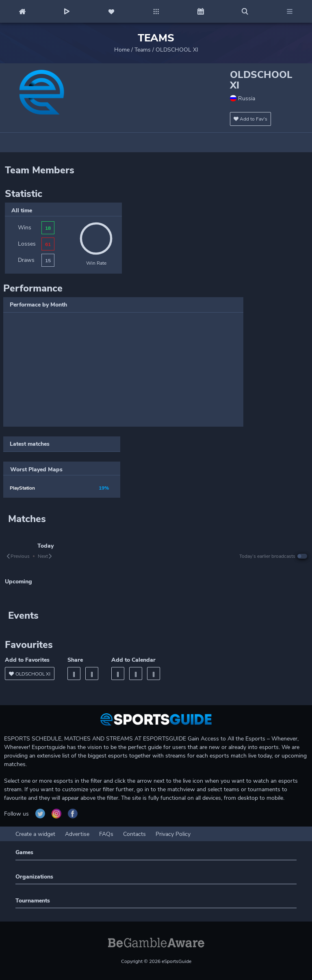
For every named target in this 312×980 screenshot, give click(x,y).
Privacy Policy (173, 834)
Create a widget (35, 834)
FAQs (106, 834)
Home (122, 50)
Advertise (77, 834)
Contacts (134, 834)
